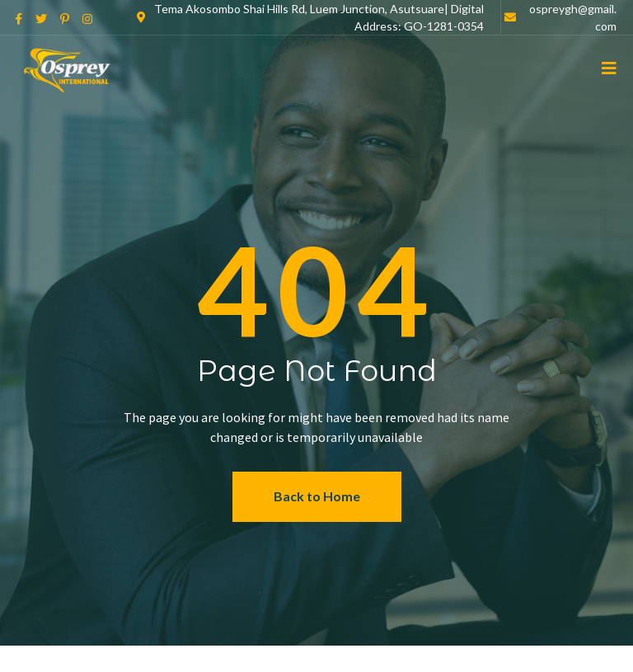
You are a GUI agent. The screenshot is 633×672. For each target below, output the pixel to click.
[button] (317, 497)
